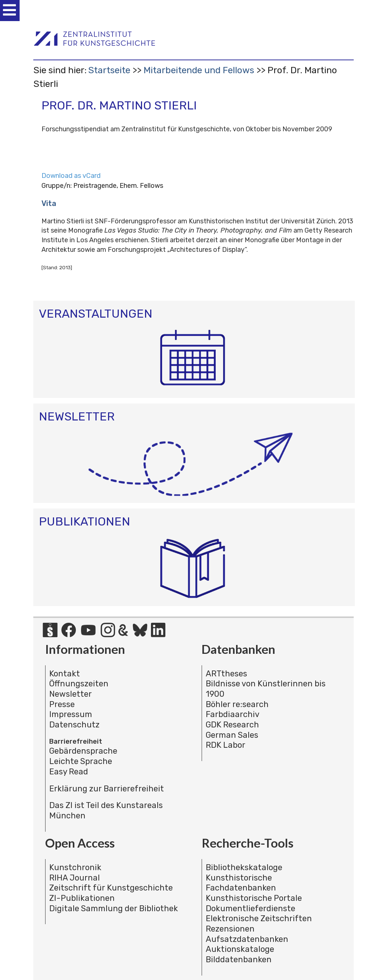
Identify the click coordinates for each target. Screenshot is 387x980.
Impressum (71, 714)
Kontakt (65, 674)
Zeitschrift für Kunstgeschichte (111, 888)
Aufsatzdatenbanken (247, 939)
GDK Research (232, 725)
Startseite (109, 70)
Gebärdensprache (83, 751)
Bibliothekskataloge (244, 867)
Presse (62, 704)
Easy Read (69, 772)
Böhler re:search (237, 704)
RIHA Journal (75, 878)
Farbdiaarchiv (233, 714)
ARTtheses (226, 674)
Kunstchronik (75, 867)
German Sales (232, 735)
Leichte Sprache (81, 761)
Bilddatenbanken (239, 959)
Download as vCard (71, 176)
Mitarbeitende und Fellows (199, 70)
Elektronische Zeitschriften (259, 918)
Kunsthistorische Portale (254, 898)
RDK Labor (226, 745)
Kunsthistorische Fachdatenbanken (241, 883)
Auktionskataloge (240, 949)
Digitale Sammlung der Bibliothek (114, 908)
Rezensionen (230, 929)
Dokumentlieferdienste (250, 908)
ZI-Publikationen (82, 898)
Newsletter (70, 694)
